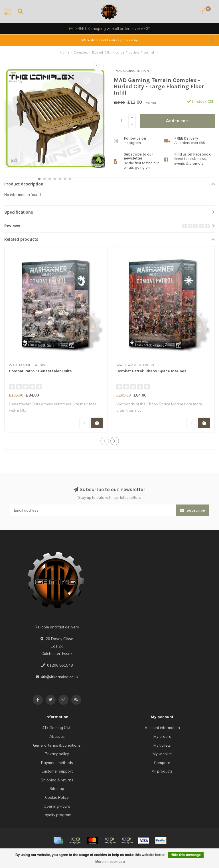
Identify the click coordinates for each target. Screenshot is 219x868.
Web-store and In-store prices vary (109, 40)
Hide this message (186, 855)
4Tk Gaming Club (57, 728)
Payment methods (57, 763)
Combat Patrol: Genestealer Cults (40, 371)
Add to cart (177, 121)
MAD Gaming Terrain (132, 71)
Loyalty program (57, 815)
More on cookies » (110, 862)
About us (57, 736)
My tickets (162, 745)
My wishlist (162, 754)
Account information (162, 728)
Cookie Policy (57, 797)
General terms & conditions (57, 745)
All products (162, 771)
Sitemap (57, 789)
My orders (162, 736)
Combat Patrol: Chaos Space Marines (151, 371)
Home (65, 52)
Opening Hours (57, 806)
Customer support (57, 771)
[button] (39, 179)
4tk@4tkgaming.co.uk (60, 677)
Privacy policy (57, 754)
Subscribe (193, 510)
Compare (162, 763)
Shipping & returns (57, 780)
